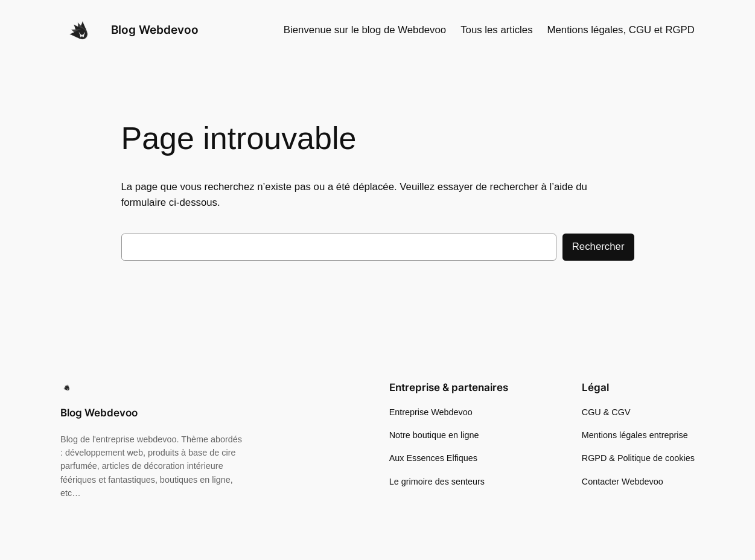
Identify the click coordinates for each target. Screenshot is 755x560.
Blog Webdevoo (155, 30)
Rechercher (598, 247)
